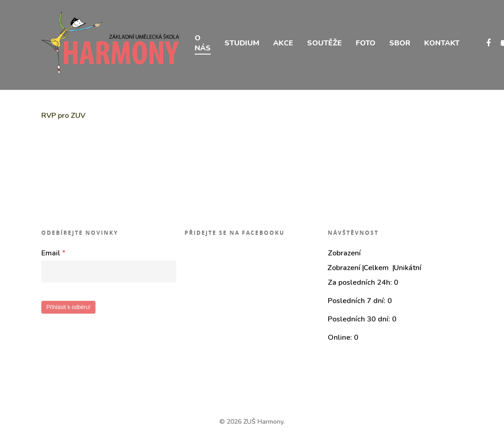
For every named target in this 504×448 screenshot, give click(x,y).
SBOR (400, 45)
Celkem (377, 268)
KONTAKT (442, 45)
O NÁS (203, 45)
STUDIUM (242, 45)
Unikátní (408, 268)
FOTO (366, 45)
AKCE (283, 45)
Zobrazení (344, 268)
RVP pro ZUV (63, 116)
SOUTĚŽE (325, 45)
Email (53, 253)
